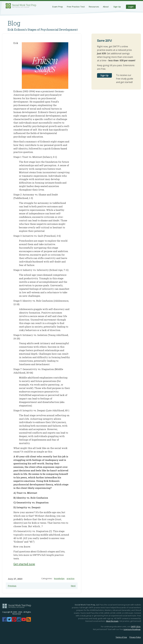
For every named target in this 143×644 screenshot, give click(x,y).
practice (71, 578)
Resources (94, 7)
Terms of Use (121, 637)
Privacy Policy (135, 637)
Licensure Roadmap (132, 629)
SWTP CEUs (136, 627)
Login (131, 7)
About (106, 7)
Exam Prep (58, 7)
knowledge (59, 578)
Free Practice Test (76, 7)
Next (73, 586)
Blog (14, 23)
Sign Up (117, 7)
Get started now (24, 564)
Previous (12, 586)
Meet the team (112, 621)
